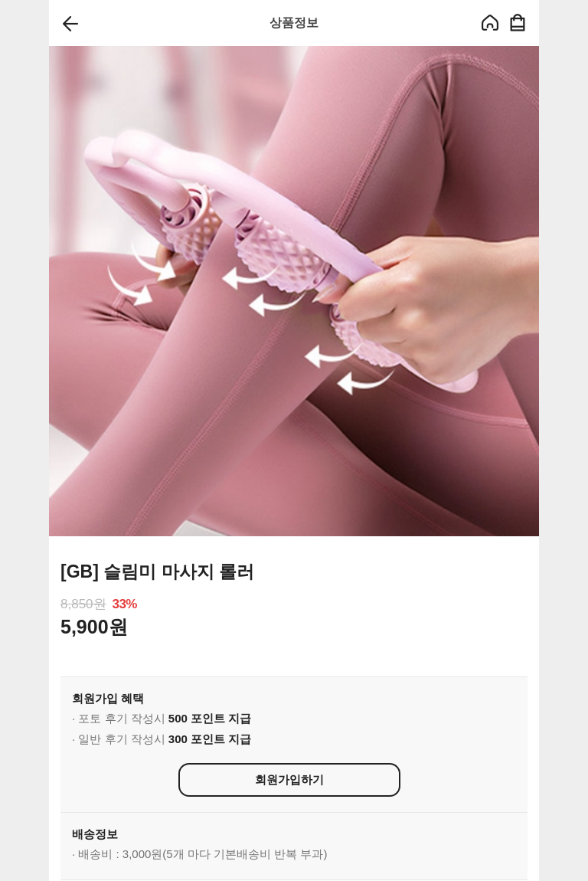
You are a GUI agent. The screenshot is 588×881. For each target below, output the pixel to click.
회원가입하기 (289, 779)
